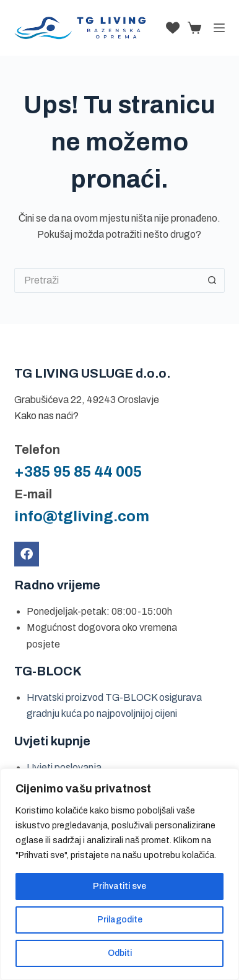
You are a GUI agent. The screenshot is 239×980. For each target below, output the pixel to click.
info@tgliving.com (82, 516)
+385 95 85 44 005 (78, 472)
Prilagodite (120, 920)
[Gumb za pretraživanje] (212, 280)
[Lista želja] (173, 28)
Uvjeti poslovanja (64, 767)
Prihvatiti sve (119, 886)
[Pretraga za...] (107, 280)
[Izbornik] (219, 28)
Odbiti (120, 953)
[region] (119, 874)
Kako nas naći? (46, 416)
